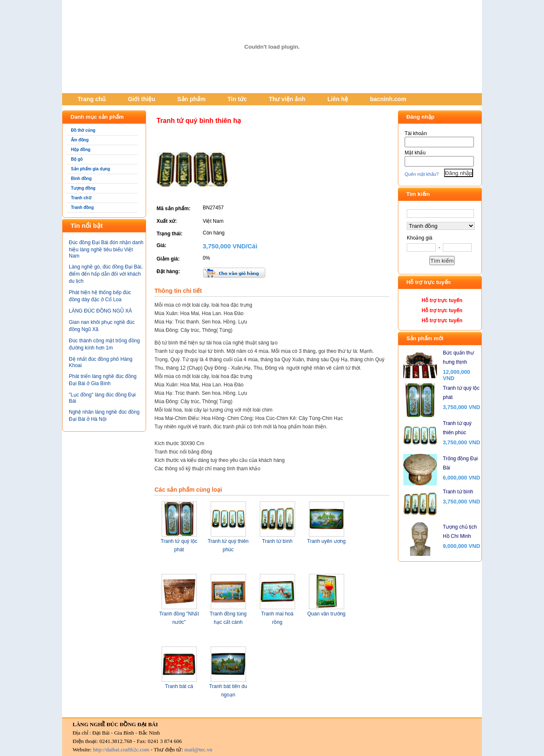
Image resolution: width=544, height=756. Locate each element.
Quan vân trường (326, 614)
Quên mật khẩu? (422, 174)
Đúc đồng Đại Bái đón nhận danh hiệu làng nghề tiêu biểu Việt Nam (106, 249)
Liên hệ (338, 99)
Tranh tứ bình (277, 541)
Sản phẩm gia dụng (90, 169)
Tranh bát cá (179, 686)
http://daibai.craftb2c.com (121, 749)
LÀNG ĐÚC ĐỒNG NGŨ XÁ (100, 311)
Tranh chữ (81, 198)
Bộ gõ (77, 159)
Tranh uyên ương (327, 541)
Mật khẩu (415, 153)
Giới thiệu (142, 99)
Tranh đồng (82, 207)
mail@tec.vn (198, 749)
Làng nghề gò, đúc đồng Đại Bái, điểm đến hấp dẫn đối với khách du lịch (106, 274)
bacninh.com (388, 99)
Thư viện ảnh (287, 99)
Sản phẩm (191, 99)
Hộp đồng (81, 150)
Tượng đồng (83, 188)
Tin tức (237, 99)
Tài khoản (416, 133)
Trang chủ (92, 99)
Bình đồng (81, 179)
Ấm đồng (80, 140)
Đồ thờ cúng (83, 130)
